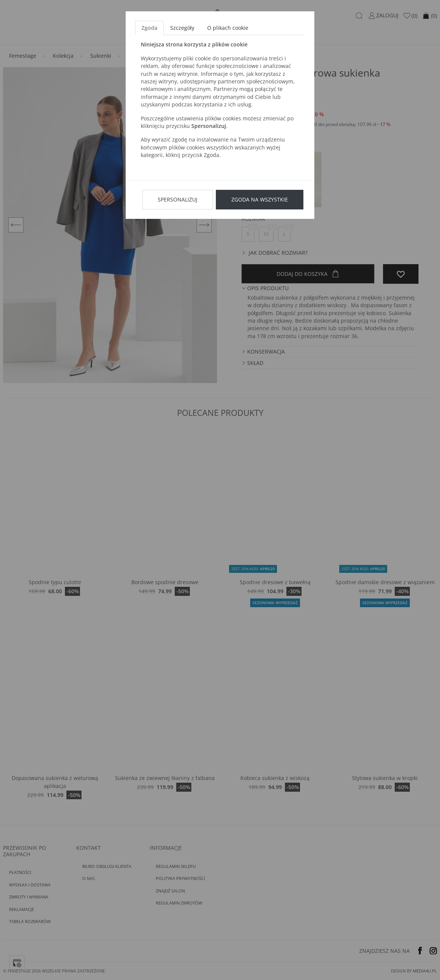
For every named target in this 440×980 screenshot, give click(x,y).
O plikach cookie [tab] (228, 28)
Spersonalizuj (178, 199)
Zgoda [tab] (149, 28)
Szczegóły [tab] (182, 28)
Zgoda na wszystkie (260, 199)
